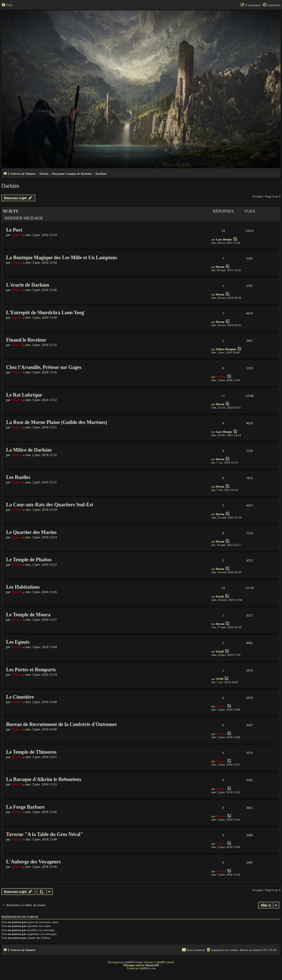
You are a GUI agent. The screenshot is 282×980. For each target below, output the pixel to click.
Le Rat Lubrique (24, 395)
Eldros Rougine (226, 349)
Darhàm (10, 186)
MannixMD (152, 965)
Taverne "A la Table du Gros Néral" (45, 834)
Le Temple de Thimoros (31, 752)
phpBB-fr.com (148, 968)
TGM (220, 679)
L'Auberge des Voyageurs (33, 862)
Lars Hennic (224, 239)
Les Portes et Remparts (31, 670)
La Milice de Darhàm (29, 450)
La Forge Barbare (25, 807)
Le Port (14, 230)
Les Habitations (23, 587)
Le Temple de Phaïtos (29, 560)
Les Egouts (18, 642)
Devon (220, 267)
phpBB (129, 962)
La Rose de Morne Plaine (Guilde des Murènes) (57, 422)
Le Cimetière (20, 697)
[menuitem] (7, 5)
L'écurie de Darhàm (28, 285)
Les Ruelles (18, 477)
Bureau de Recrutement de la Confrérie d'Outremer (61, 724)
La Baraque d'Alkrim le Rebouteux (44, 779)
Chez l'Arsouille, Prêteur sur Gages (44, 367)
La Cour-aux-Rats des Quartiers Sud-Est (50, 505)
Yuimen (17, 235)
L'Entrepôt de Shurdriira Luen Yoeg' (46, 313)
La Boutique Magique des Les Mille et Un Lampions (62, 258)
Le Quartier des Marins (31, 532)
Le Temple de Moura (28, 615)
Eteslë (220, 596)
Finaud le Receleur (26, 340)
